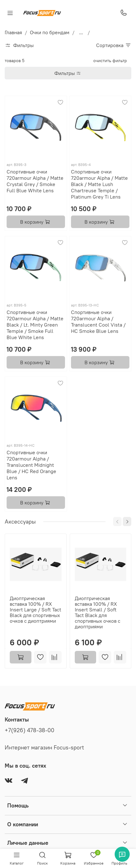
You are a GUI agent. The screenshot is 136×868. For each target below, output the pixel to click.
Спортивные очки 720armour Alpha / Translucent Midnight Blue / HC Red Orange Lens (31, 465)
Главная (13, 32)
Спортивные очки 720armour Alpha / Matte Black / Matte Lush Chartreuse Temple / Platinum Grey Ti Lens (99, 184)
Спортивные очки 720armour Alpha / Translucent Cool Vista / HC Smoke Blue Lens (98, 322)
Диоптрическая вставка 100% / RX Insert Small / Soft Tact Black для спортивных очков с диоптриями (98, 612)
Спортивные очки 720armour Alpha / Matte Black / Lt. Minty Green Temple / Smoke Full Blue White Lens (35, 325)
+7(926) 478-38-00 (30, 730)
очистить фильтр (110, 61)
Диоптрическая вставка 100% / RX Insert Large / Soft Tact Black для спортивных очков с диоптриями (35, 610)
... (81, 32)
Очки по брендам (50, 32)
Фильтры (70, 73)
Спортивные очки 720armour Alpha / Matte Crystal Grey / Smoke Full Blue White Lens (35, 181)
